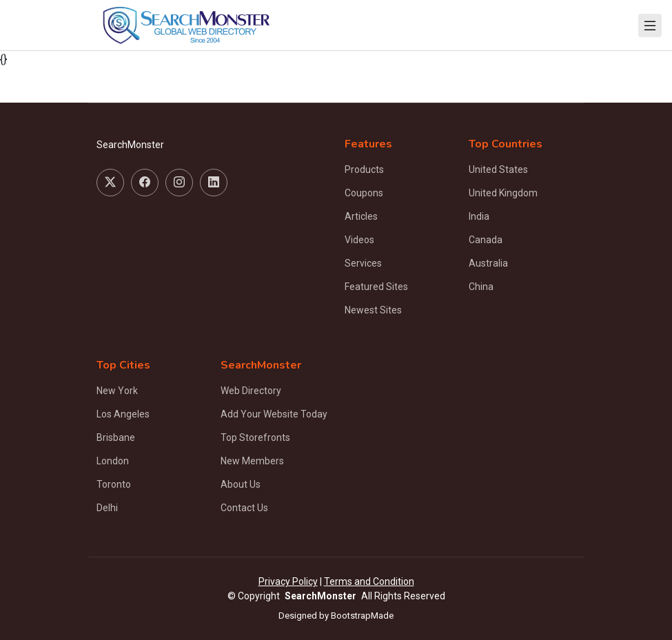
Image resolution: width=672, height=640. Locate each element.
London (113, 461)
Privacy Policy (288, 581)
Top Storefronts (255, 437)
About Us (241, 484)
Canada (486, 240)
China (481, 287)
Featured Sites (376, 287)
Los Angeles (123, 414)
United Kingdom (503, 193)
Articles (361, 216)
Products (364, 169)
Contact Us (244, 508)
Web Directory (251, 391)
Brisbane (116, 437)
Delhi (107, 508)
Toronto (114, 484)
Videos (359, 240)
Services (363, 263)
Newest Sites (373, 310)
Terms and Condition (369, 581)
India (479, 216)
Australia (488, 263)
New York (117, 391)
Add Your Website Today (274, 414)
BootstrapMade (362, 616)
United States (498, 169)
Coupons (364, 193)
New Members (252, 461)
